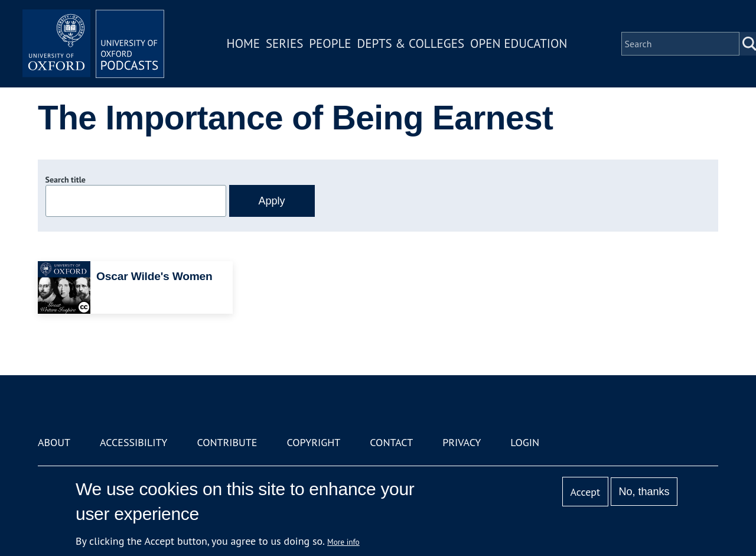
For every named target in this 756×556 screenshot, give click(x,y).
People (330, 43)
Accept (585, 492)
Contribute (227, 442)
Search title (66, 180)
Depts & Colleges (411, 43)
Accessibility (133, 442)
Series (284, 43)
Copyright (313, 442)
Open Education (519, 43)
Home (243, 43)
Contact (391, 442)
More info (343, 542)
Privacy (462, 442)
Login (525, 442)
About (54, 442)
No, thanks (644, 492)
